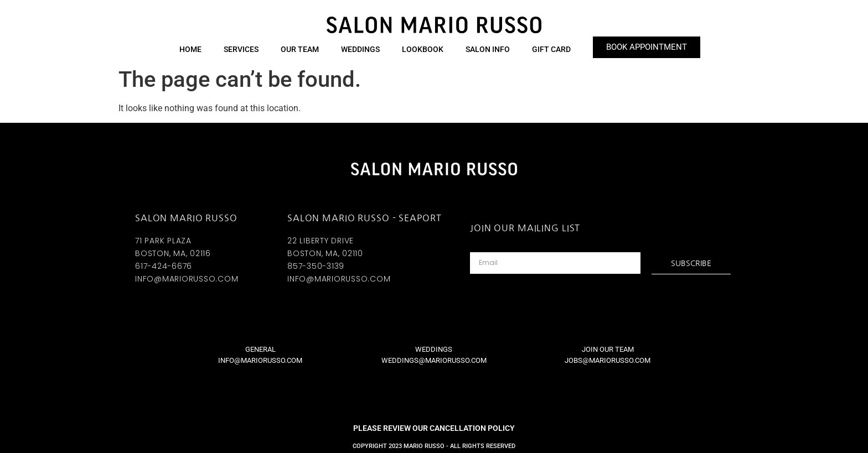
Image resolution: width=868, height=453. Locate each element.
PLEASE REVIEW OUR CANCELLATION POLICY (434, 428)
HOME (190, 49)
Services (241, 49)
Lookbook (423, 49)
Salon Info (488, 49)
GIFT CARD (551, 49)
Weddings (360, 49)
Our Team (300, 49)
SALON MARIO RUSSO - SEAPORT (365, 218)
